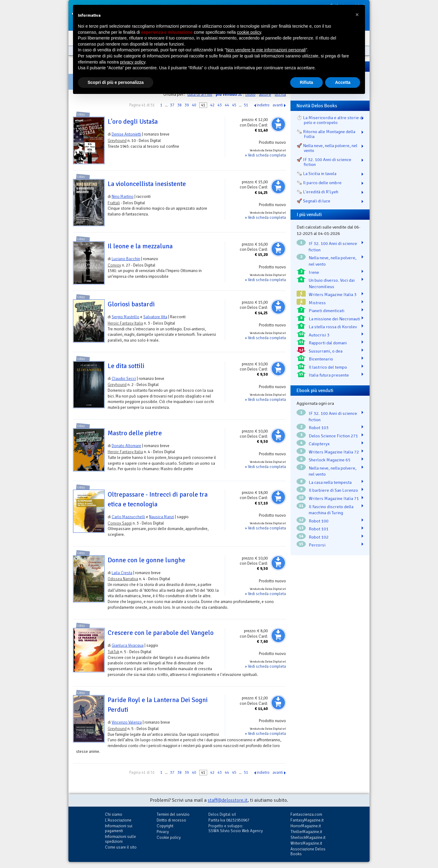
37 (172, 105)
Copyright (165, 826)
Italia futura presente (329, 375)
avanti (278, 105)
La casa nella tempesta (330, 482)
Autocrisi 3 (319, 335)
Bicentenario (321, 359)
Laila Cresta (122, 573)
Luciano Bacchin (126, 259)
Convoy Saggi (120, 523)
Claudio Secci (124, 379)
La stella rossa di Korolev (333, 327)
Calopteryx (319, 444)
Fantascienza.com (306, 814)
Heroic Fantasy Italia (125, 323)
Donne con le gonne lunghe (146, 560)
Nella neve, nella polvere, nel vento (333, 261)
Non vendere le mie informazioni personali (266, 50)
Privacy (163, 832)
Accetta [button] (343, 82)
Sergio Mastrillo (125, 317)
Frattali (114, 203)
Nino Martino (123, 196)
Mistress (317, 303)
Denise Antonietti (126, 134)
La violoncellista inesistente (147, 184)
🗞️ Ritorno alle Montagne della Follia (326, 134)
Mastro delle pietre (135, 433)
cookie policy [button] (249, 32)
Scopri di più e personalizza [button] (116, 82)
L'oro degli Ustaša (133, 122)
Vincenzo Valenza (127, 722)
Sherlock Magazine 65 (330, 460)
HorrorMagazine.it (306, 826)
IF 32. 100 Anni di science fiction (333, 247)
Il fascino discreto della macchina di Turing (331, 510)
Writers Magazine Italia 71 (334, 498)
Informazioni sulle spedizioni (120, 839)
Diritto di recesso (171, 820)
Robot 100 (319, 521)
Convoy (114, 265)
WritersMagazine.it (306, 843)
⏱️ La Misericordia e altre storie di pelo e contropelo (330, 120)
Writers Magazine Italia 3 (333, 294)
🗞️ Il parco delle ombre (319, 183)
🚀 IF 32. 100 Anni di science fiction (324, 162)
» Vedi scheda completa (265, 155)
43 (220, 105)
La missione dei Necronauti (334, 319)
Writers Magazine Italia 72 (334, 452)
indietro (263, 105)
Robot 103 (319, 428)
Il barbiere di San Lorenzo (333, 490)
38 (179, 105)
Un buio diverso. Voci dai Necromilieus (332, 283)
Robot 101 (319, 529)
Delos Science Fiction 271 (333, 436)
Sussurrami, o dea (326, 351)
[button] (357, 15)
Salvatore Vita (155, 317)
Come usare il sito (121, 847)
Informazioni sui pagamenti (119, 828)
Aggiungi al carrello (278, 124)
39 (187, 105)
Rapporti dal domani (328, 343)
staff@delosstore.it (228, 800)
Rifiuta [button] (307, 82)
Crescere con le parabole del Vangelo (161, 633)
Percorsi (317, 545)
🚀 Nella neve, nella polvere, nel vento (327, 148)
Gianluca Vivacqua (128, 645)
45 (234, 105)
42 (212, 105)
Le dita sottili (126, 366)
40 (194, 105)
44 (227, 105)
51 (246, 105)
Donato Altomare (126, 446)
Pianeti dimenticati (327, 311)
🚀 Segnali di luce (313, 201)
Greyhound (117, 141)
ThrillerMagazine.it (306, 832)
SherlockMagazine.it (308, 837)
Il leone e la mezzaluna (140, 246)
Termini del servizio (173, 814)
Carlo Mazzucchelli (128, 517)
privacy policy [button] (133, 62)
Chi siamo (114, 814)
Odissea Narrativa (123, 579)
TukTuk (113, 652)
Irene (314, 272)
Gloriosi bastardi (131, 304)
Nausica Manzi (162, 517)
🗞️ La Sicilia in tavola (316, 174)
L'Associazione (118, 820)
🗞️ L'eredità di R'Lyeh (317, 192)
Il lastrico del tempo (328, 367)
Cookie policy (169, 837)
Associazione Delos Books (308, 851)
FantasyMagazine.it (307, 820)
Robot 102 (319, 537)
